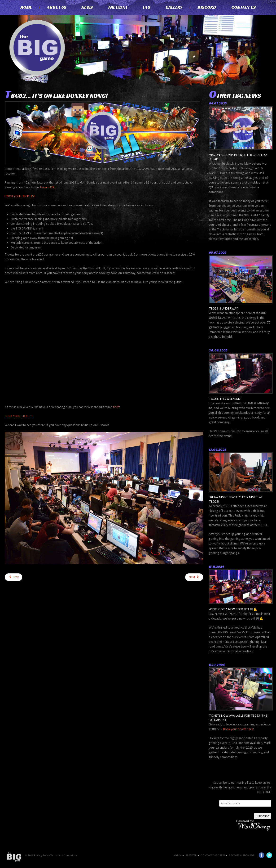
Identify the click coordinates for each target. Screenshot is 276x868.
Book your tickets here (238, 729)
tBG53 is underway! (224, 308)
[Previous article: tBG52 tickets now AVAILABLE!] (13, 577)
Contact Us (243, 7)
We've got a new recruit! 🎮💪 (233, 609)
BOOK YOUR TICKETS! (20, 196)
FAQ (147, 7)
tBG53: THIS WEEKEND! (225, 399)
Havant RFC (48, 187)
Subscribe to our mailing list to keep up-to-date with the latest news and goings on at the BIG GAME (240, 787)
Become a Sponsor (242, 856)
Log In (177, 856)
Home (26, 7)
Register (191, 856)
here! (116, 407)
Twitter (269, 855)
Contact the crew (213, 856)
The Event (118, 7)
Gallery (174, 7)
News (87, 7)
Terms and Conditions (64, 856)
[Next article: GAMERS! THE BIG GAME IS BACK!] (194, 577)
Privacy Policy (42, 856)
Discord (207, 7)
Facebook (262, 855)
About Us (57, 7)
